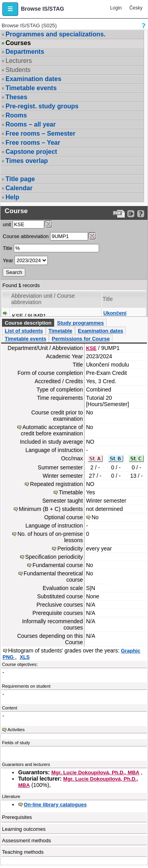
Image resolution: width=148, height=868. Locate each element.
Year (8, 260)
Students (18, 70)
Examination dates (33, 79)
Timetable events (31, 88)
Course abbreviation (26, 236)
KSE (91, 348)
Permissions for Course (81, 339)
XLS (25, 657)
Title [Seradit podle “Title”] (108, 299)
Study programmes (80, 323)
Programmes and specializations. (55, 34)
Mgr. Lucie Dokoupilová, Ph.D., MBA (95, 773)
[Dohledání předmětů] (92, 236)
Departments (25, 52)
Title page (20, 179)
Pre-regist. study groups (42, 106)
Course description (28, 323)
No (95, 517)
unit (7, 224)
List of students (24, 331)
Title (7, 248)
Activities (16, 730)
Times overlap (27, 161)
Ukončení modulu (115, 316)
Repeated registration (56, 484)
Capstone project (31, 152)
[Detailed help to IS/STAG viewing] (141, 214)
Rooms (16, 115)
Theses (16, 97)
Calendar (19, 188)
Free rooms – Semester (40, 133)
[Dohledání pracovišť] (48, 224)
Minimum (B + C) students (51, 509)
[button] (10, 9)
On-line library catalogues (55, 805)
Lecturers (19, 61)
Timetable (60, 331)
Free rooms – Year (33, 143)
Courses (18, 43)
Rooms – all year (31, 124)
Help (12, 197)
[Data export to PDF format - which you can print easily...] (119, 214)
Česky (136, 8)
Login (116, 8)
